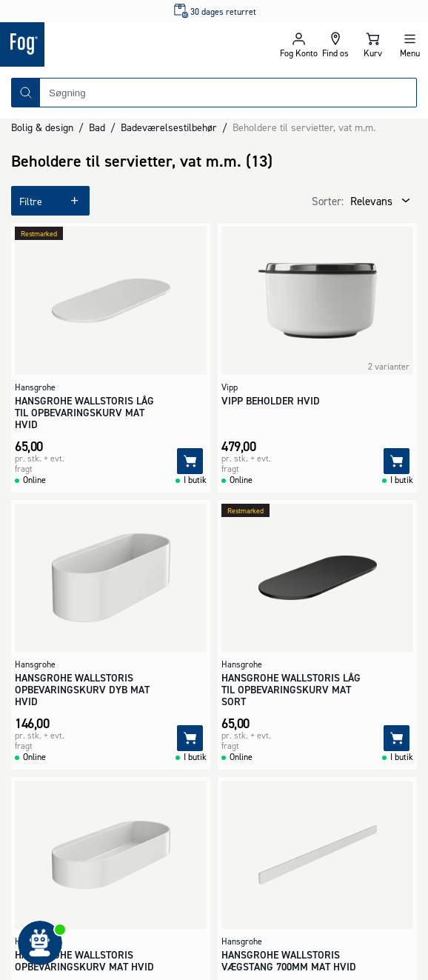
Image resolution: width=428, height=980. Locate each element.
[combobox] (228, 93)
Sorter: (328, 201)
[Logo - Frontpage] (107, 44)
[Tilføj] (190, 461)
